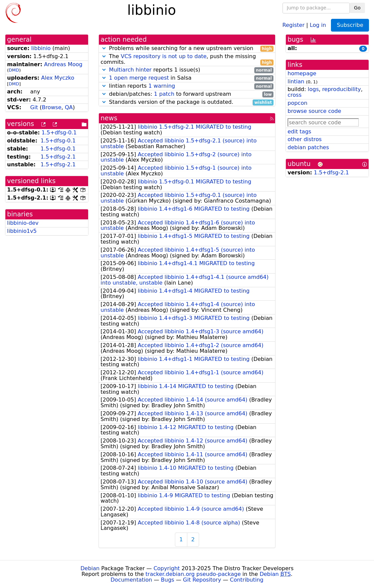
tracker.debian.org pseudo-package (193, 574)
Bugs (167, 580)
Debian (90, 568)
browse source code (314, 111)
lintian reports (187, 86)
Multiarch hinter (130, 70)
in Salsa (187, 78)
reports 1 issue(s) (187, 70)
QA (69, 107)
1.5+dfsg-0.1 (59, 133)
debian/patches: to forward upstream (187, 94)
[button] (104, 48)
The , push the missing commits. (187, 59)
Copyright (166, 568)
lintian (296, 81)
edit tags (299, 132)
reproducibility (342, 89)
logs (313, 89)
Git (34, 107)
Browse (51, 107)
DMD (14, 70)
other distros (305, 139)
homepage (302, 73)
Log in (318, 25)
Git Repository (202, 580)
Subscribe (350, 25)
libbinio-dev (23, 223)
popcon (297, 103)
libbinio (41, 48)
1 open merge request (139, 78)
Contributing (247, 580)
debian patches (308, 147)
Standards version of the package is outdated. (187, 102)
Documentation (131, 580)
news (109, 118)
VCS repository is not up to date (164, 56)
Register (294, 25)
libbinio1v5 (22, 231)
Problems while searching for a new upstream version (187, 49)
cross (294, 95)
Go (357, 8)
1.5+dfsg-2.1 (58, 157)
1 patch (164, 94)
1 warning (162, 86)
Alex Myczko (58, 78)
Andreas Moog (63, 64)
